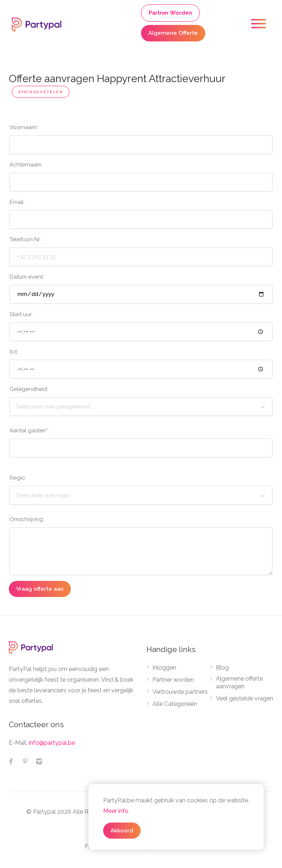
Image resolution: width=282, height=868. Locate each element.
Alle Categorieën (175, 704)
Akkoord (122, 831)
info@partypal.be (52, 743)
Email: (17, 202)
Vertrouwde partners (180, 692)
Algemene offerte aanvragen (239, 682)
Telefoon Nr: (25, 239)
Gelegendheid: (29, 389)
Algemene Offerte (173, 33)
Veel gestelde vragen (245, 698)
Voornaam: (24, 127)
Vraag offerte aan (40, 589)
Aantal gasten (29, 431)
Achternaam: (26, 165)
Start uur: (21, 314)
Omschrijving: (27, 519)
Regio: (18, 478)
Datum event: (27, 277)
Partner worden (173, 680)
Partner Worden (170, 13)
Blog (222, 668)
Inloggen (164, 668)
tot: (14, 352)
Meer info (116, 811)
